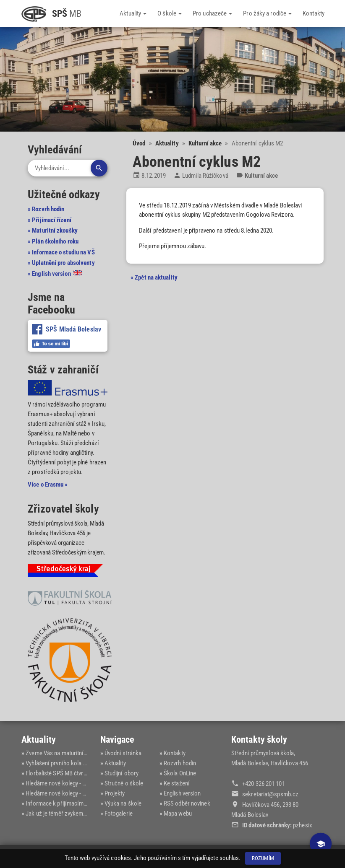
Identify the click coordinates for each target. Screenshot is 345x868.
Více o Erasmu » (48, 485)
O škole (170, 13)
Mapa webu (178, 814)
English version (182, 793)
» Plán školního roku (53, 241)
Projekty (115, 793)
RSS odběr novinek (187, 803)
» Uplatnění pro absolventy (61, 263)
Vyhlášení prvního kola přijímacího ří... (73, 763)
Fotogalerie (119, 814)
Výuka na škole (123, 803)
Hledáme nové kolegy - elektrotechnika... (76, 783)
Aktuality (133, 13)
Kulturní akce (205, 143)
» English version (55, 274)
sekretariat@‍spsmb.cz (270, 794)
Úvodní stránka (123, 753)
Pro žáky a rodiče (267, 13)
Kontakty (314, 13)
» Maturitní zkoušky (53, 231)
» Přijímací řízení (50, 220)
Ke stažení (177, 783)
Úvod (139, 143)
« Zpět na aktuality (154, 277)
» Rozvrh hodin (46, 209)
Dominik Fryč (307, 856)
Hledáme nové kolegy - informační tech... (76, 793)
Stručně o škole (124, 783)
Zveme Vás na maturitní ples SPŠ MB (71, 753)
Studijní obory (122, 773)
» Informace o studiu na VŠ (61, 252)
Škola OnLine (180, 773)
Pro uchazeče (212, 13)
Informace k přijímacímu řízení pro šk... (75, 803)
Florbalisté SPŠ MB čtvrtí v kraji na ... (71, 773)
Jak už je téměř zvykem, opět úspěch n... (76, 814)
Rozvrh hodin (180, 763)
